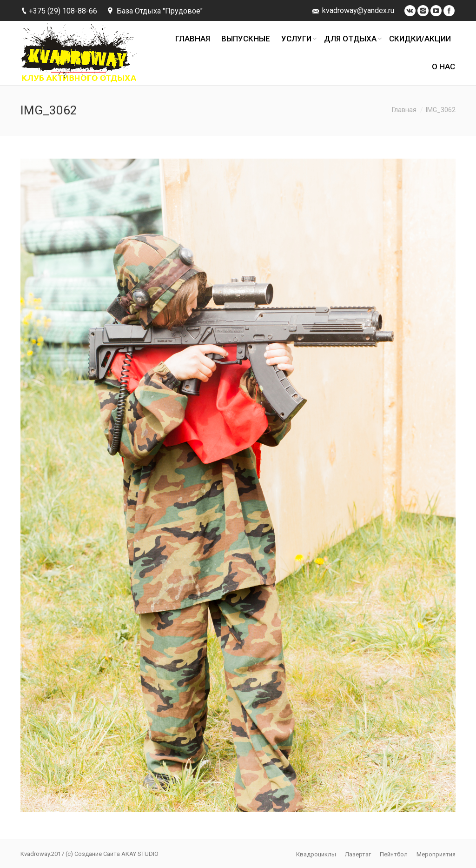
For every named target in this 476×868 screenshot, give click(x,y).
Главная (404, 110)
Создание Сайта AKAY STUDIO (116, 854)
